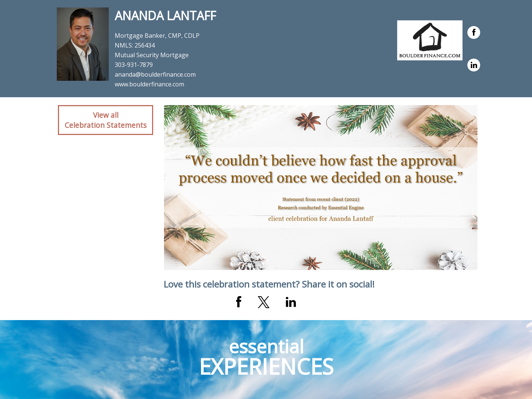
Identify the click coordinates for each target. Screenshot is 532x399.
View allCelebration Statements (106, 120)
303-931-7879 (134, 65)
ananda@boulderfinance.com (155, 74)
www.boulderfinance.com (149, 84)
